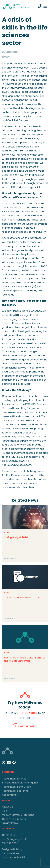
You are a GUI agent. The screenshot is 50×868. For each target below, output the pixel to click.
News (7, 532)
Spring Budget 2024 (16, 537)
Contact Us (9, 835)
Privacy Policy (10, 823)
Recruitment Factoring (15, 791)
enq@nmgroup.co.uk (14, 839)
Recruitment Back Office (16, 787)
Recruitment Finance (14, 779)
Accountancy (10, 795)
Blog (5, 811)
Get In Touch (29, 726)
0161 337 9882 (28, 713)
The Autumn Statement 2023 (22, 597)
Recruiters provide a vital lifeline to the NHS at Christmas (25, 659)
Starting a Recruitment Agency (20, 783)
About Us (7, 807)
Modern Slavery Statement (18, 815)
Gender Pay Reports (14, 819)
